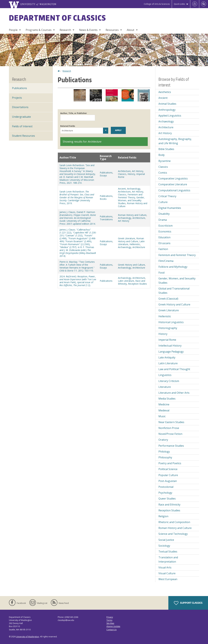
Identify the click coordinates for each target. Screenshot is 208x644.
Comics (163, 173)
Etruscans (164, 243)
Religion (163, 516)
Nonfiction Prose (169, 428)
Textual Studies (168, 552)
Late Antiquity (167, 357)
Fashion (163, 249)
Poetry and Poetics (170, 463)
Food (161, 273)
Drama (163, 220)
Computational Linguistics (174, 190)
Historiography (168, 328)
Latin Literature (126, 281)
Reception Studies (137, 284)
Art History (138, 171)
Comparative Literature (173, 184)
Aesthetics (165, 92)
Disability (164, 214)
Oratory (163, 440)
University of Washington (28, 637)
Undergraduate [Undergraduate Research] (21, 117)
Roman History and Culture (133, 205)
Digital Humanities (170, 208)
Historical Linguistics (171, 322)
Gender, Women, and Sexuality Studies (131, 200)
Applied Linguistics (170, 116)
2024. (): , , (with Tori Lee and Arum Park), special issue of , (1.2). (78, 281)
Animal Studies (167, 104)
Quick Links (179, 4)
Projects (17, 98)
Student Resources (23, 136)
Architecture (124, 171)
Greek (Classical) (168, 299)
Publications (106, 173)
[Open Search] (204, 4)
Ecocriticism (166, 226)
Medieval (164, 410)
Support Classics (188, 603)
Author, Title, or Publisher (74, 113)
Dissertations (20, 107)
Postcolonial (166, 487)
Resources (112, 30)
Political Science (168, 469)
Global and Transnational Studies (174, 291)
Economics (165, 231)
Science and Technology (173, 534)
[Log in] (195, 4)
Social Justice (166, 540)
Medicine (164, 404)
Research (65, 30)
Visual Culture (167, 573)
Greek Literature (127, 238)
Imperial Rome (167, 340)
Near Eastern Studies (171, 422)
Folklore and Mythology (173, 267)
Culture (163, 202)
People (13, 30)
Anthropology (167, 110)
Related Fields (68, 126)
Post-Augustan (168, 481)
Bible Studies (166, 149)
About (131, 30)
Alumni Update (113, 626)
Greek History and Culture (131, 265)
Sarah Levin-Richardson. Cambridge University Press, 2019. (77, 197)
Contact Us (111, 630)
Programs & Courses (39, 30)
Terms (109, 620)
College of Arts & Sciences (157, 4)
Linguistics (165, 375)
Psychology (165, 493)
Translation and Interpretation (168, 559)
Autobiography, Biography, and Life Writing (175, 141)
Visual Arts (165, 567)
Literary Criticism (169, 381)
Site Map (110, 623)
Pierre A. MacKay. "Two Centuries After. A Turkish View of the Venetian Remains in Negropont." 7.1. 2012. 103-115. (77, 266)
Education (164, 237)
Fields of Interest (22, 126)
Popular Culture (168, 475)
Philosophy (165, 457)
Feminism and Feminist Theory (130, 196)
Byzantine (165, 161)
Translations (106, 219)
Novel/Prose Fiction (170, 434)
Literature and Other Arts (174, 393)
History (131, 174)
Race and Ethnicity (169, 505)
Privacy (110, 617)
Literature (165, 387)
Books (103, 199)
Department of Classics (58, 18)
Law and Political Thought (174, 369)
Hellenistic (135, 244)
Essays (103, 175)
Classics (122, 174)
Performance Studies (171, 446)
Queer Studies (167, 499)
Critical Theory (167, 196)
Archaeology (134, 189)
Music (162, 416)
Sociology (164, 546)
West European (168, 579)
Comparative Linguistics (173, 178)
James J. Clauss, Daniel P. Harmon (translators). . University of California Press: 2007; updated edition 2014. (78, 218)
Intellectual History (170, 346)
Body (162, 155)
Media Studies (167, 399)
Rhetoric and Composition (174, 522)
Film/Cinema (166, 261)
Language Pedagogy (171, 352)
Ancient (122, 189)
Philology (164, 452)
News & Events (88, 30)
